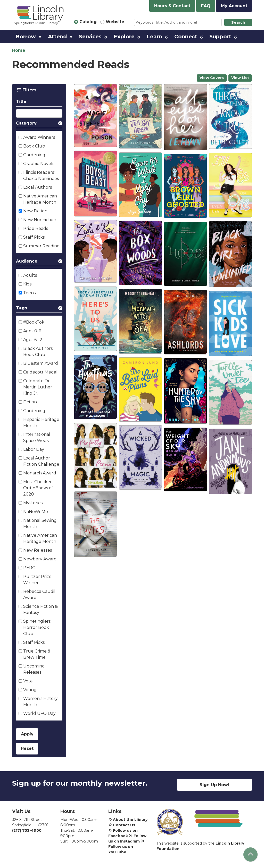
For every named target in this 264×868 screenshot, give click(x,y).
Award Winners (39, 137)
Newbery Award (40, 559)
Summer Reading (42, 246)
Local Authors (38, 187)
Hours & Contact (172, 6)
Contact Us (122, 825)
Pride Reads (36, 228)
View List (240, 78)
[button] (39, 124)
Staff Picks (34, 237)
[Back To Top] (250, 854)
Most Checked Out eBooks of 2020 (38, 488)
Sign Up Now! (214, 785)
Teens (29, 293)
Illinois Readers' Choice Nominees (41, 175)
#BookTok (34, 322)
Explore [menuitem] (124, 37)
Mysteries (33, 503)
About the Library (128, 820)
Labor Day (34, 449)
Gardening (34, 155)
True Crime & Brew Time (37, 654)
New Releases (38, 550)
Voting (30, 690)
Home (19, 50)
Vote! (28, 681)
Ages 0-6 (32, 331)
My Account (234, 6)
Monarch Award (40, 473)
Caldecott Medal (40, 372)
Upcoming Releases (34, 669)
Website (115, 22)
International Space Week (37, 437)
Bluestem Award (41, 363)
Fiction (30, 402)
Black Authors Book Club (38, 351)
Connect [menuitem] (186, 37)
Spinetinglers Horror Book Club (37, 627)
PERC (29, 568)
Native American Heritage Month (40, 199)
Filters (27, 90)
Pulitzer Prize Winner (37, 580)
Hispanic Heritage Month (41, 423)
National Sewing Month (40, 523)
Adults (30, 275)
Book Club (34, 146)
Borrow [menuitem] (26, 37)
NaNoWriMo (36, 512)
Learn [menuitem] (154, 37)
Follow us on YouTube (126, 847)
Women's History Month (40, 702)
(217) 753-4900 (27, 830)
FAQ (206, 6)
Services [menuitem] (90, 37)
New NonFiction (40, 220)
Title (21, 102)
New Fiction (35, 211)
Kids (27, 284)
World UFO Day (39, 713)
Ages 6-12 (33, 340)
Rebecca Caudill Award (40, 594)
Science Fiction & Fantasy (40, 609)
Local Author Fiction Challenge (41, 461)
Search (238, 22)
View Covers (212, 78)
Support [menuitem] (220, 37)
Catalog (88, 22)
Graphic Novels (39, 164)
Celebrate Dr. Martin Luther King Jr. (38, 387)
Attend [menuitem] (57, 37)
